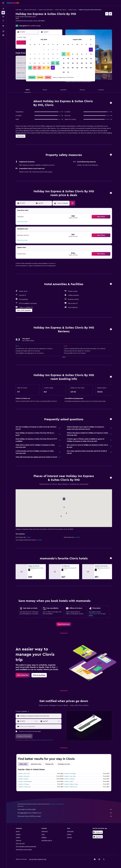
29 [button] (44, 68)
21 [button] (39, 63)
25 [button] (57, 63)
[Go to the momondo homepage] (13, 3)
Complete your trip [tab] (64, 764)
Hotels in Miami (69, 782)
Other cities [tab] (23, 764)
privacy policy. (49, 740)
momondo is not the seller (65, 809)
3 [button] (53, 50)
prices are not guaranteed (57, 804)
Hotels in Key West (70, 776)
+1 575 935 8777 (21, 23)
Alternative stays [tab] (36, 764)
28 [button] (39, 68)
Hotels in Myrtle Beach (25, 782)
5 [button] (30, 54)
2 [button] (48, 50)
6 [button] (35, 54)
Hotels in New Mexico (61, 10)
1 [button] (44, 50)
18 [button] (57, 59)
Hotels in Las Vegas (70, 774)
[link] (64, 624)
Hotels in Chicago (24, 784)
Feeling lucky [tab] (50, 764)
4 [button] (57, 50)
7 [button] (39, 54)
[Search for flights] (3, 9)
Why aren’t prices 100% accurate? (65, 816)
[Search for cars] (3, 17)
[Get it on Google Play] (98, 832)
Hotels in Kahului (23, 779)
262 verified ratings (34, 26)
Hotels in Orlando (69, 779)
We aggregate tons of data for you (65, 813)
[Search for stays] (3, 13)
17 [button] (53, 59)
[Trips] (3, 26)
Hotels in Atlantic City (71, 787)
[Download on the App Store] (98, 837)
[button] (3, 3)
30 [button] (48, 68)
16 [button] (48, 59)
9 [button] (48, 54)
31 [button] (53, 68)
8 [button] (44, 54)
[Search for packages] (3, 21)
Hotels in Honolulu (24, 776)
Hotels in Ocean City (24, 787)
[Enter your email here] (40, 727)
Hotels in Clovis (73, 10)
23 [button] (48, 63)
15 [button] (44, 59)
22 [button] (44, 63)
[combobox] (40, 716)
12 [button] (30, 59)
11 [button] (57, 54)
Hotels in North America (30, 10)
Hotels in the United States (46, 10)
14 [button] (39, 59)
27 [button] (35, 68)
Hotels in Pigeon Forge (71, 784)
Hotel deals (19, 10)
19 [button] (30, 63)
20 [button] (35, 63)
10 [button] (53, 54)
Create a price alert (95, 614)
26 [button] (30, 68)
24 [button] (53, 63)
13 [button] (35, 59)
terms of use (40, 740)
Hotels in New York (24, 774)
